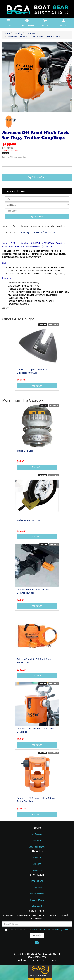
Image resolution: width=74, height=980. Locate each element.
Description (10, 232)
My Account (37, 834)
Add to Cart (37, 178)
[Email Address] (37, 924)
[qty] (37, 199)
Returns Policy (37, 894)
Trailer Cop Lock (25, 451)
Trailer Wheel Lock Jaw (28, 520)
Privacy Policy (37, 887)
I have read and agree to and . (37, 930)
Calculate (37, 217)
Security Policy (37, 900)
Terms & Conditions (41, 930)
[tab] (10, 232)
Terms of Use (37, 881)
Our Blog (37, 864)
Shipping (25, 232)
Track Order (37, 841)
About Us (37, 858)
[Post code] (37, 211)
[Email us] (37, 942)
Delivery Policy (37, 906)
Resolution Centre (37, 847)
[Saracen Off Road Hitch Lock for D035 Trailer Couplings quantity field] (37, 170)
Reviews (44, 232)
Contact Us (37, 870)
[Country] (37, 205)
